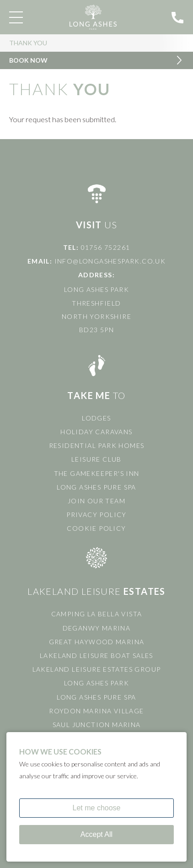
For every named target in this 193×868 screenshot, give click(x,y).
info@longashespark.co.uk (110, 261)
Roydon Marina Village (96, 711)
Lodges (96, 418)
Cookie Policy (96, 528)
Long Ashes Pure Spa (96, 487)
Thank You (28, 43)
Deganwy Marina (97, 628)
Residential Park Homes (97, 445)
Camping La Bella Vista (97, 614)
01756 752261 (106, 247)
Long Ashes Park (96, 683)
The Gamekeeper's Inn (97, 473)
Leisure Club (96, 459)
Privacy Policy (96, 515)
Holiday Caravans (96, 432)
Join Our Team (96, 501)
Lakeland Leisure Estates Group (97, 669)
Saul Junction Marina (97, 725)
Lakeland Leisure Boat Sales (96, 655)
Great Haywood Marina (97, 642)
